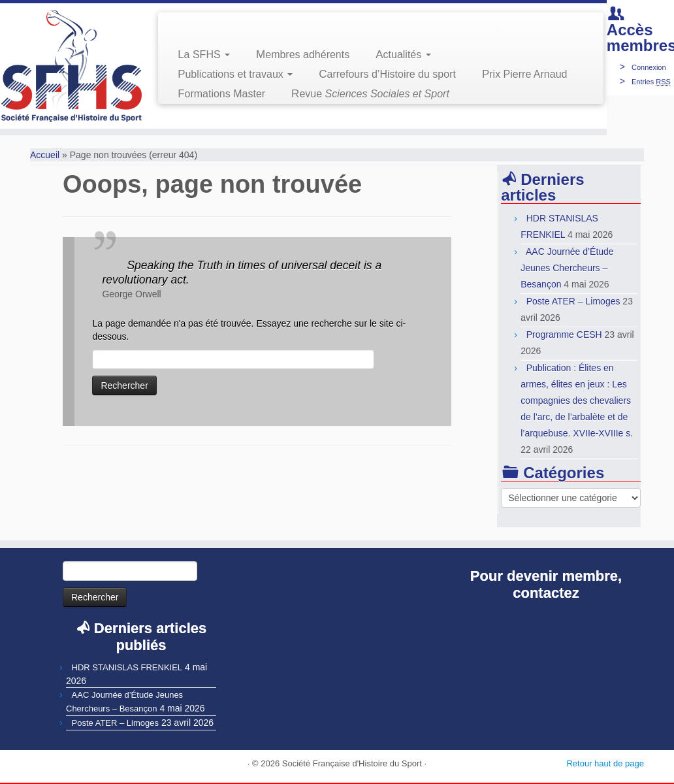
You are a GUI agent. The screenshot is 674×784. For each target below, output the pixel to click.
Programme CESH (564, 335)
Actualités (403, 55)
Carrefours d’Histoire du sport (387, 74)
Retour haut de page (605, 763)
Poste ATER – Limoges (573, 301)
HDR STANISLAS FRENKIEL (127, 667)
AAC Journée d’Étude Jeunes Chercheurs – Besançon (567, 268)
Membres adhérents (303, 55)
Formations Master (221, 94)
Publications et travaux (235, 74)
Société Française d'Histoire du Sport (352, 763)
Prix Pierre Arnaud (525, 74)
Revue (370, 94)
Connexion (649, 67)
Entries (651, 82)
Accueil (45, 155)
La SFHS (204, 55)
